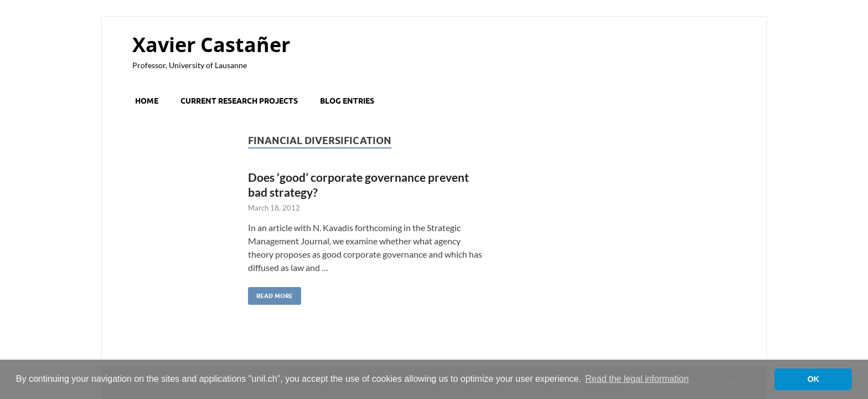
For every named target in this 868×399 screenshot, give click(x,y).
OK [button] (813, 379)
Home (147, 101)
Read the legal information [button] (637, 379)
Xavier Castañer (211, 45)
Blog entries (347, 101)
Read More (270, 293)
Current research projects (239, 101)
